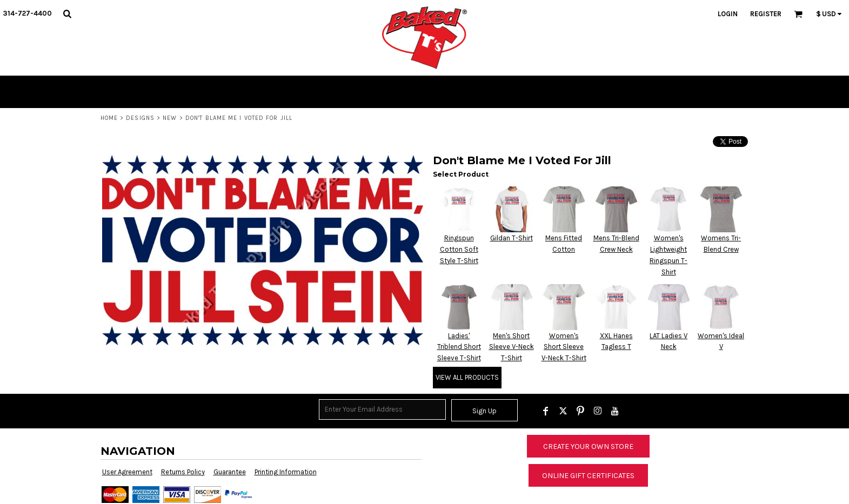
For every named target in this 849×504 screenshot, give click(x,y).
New (170, 118)
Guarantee (230, 472)
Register (766, 14)
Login (728, 14)
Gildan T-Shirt (512, 238)
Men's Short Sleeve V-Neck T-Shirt (512, 347)
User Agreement (127, 472)
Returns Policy (183, 472)
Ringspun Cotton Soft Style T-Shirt (459, 249)
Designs (140, 118)
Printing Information (286, 472)
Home (109, 118)
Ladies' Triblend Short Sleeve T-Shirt (459, 347)
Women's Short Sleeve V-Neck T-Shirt (564, 347)
